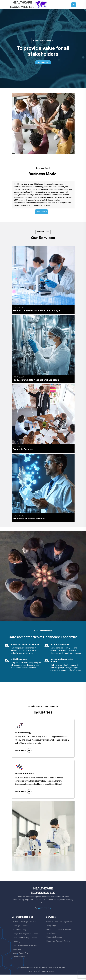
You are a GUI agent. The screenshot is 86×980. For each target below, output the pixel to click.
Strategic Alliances (21, 930)
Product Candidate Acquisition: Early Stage (60, 928)
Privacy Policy (33, 977)
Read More (43, 62)
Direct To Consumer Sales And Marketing (26, 952)
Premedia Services (55, 942)
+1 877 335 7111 (43, 912)
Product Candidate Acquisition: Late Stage (60, 936)
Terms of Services (48, 977)
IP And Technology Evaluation (25, 926)
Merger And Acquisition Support (26, 938)
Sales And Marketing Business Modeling (26, 944)
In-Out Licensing (20, 934)
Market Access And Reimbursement (21, 960)
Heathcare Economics (29, 973)
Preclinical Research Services (59, 946)
